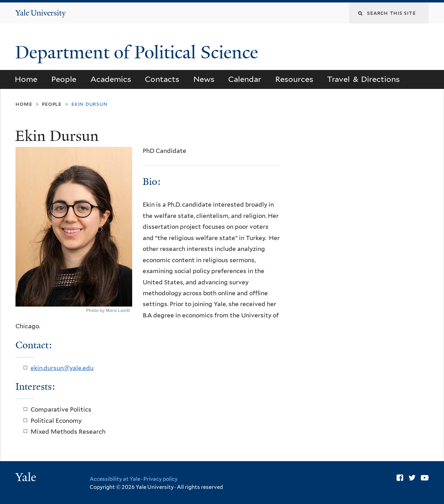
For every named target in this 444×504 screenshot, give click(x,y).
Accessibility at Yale (115, 479)
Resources (294, 79)
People (64, 79)
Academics (111, 79)
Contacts (162, 79)
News (204, 79)
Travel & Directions (363, 79)
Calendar (245, 79)
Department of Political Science (139, 52)
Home (26, 79)
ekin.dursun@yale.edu (62, 368)
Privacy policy (160, 479)
